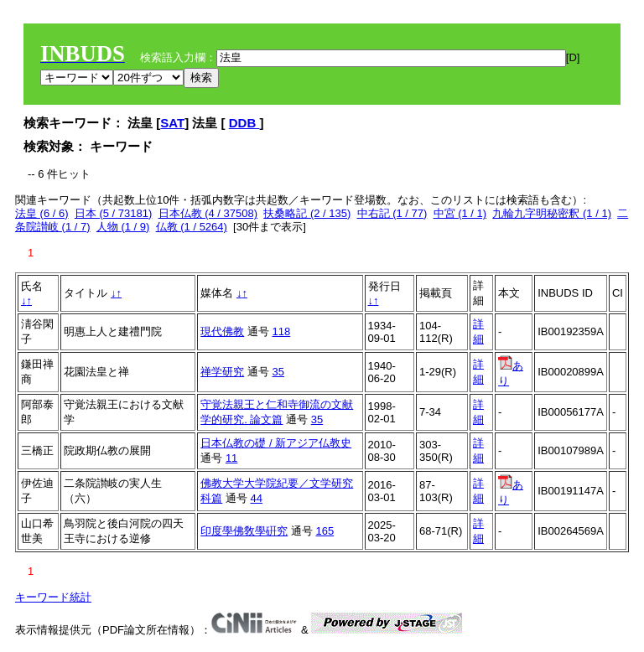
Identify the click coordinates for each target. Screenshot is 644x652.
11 (231, 458)
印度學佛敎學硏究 (244, 531)
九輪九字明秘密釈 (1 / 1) (552, 213)
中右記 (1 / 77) (392, 213)
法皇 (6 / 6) (42, 213)
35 (278, 372)
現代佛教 (222, 331)
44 (257, 498)
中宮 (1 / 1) (460, 213)
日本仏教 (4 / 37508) (208, 213)
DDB (244, 123)
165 (325, 531)
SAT (172, 123)
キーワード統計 (53, 597)
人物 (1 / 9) (123, 227)
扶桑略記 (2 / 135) (307, 213)
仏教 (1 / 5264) (192, 227)
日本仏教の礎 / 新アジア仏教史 (276, 443)
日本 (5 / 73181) (114, 213)
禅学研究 (222, 372)
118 (282, 331)
